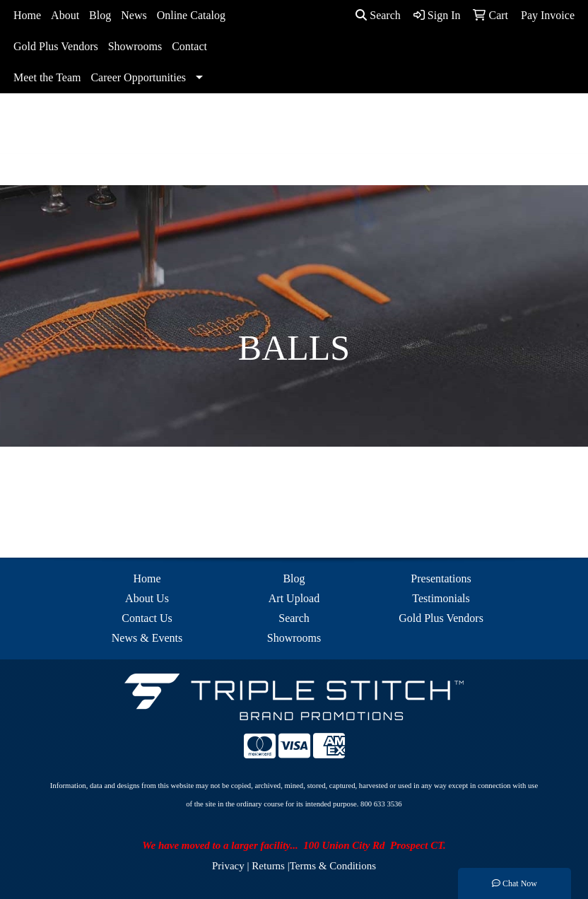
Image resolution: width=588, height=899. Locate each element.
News (134, 15)
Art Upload (294, 598)
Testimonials (441, 598)
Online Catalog (191, 15)
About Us (147, 598)
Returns (268, 866)
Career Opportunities (138, 77)
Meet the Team (47, 77)
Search (378, 15)
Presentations (441, 578)
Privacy (228, 866)
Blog (100, 15)
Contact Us (147, 618)
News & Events (147, 638)
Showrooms (135, 46)
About (65, 15)
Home (27, 15)
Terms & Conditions (333, 866)
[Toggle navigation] (22, 170)
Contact (189, 46)
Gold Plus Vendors (56, 46)
